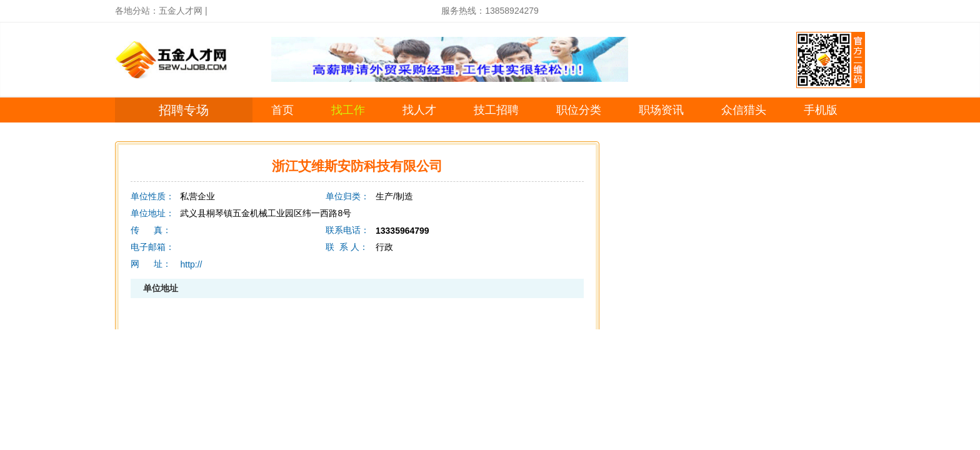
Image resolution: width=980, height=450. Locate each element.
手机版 (821, 110)
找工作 (348, 110)
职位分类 (579, 110)
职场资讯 (661, 110)
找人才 (419, 110)
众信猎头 (744, 110)
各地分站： (137, 11)
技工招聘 (496, 110)
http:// (191, 264)
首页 (282, 110)
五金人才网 (181, 11)
